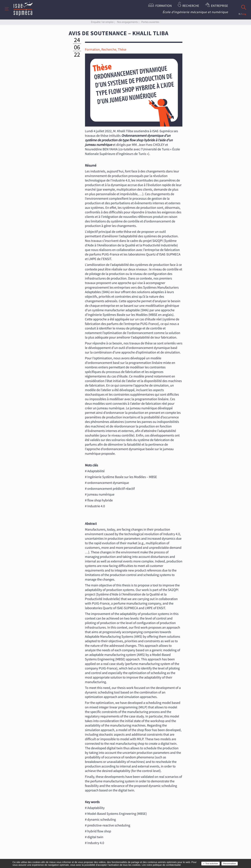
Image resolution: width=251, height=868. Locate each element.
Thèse (122, 50)
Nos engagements (127, 22)
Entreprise (219, 6)
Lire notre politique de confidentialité (161, 865)
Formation (164, 6)
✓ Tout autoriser (211, 864)
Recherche (191, 6)
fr (239, 14)
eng (244, 14)
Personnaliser (230, 864)
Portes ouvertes (150, 22)
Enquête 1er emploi (102, 22)
